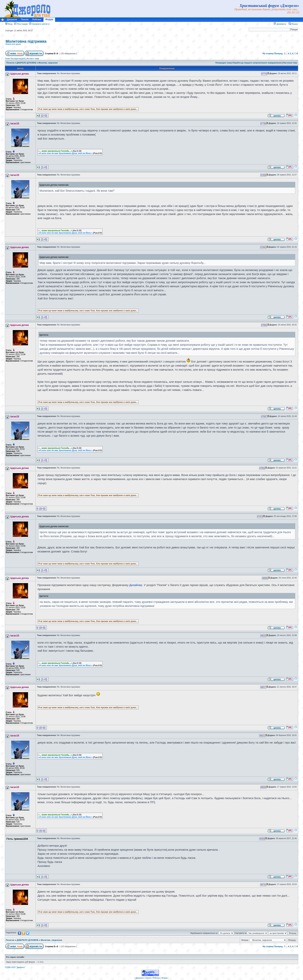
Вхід (9, 24)
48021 (262, 736)
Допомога (280, 24)
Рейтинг (37, 19)
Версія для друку (13, 44)
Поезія (25, 19)
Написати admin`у (41, 24)
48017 (263, 687)
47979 (260, 517)
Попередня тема (223, 63)
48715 (263, 885)
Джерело (12, 19)
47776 (264, 74)
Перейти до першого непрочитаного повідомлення (257, 63)
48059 (263, 787)
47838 (263, 175)
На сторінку (268, 54)
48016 (263, 636)
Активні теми (33, 58)
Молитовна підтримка (26, 41)
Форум (49, 19)
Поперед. (279, 54)
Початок (10, 63)
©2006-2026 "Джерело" (15, 967)
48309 (262, 839)
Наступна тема (290, 63)
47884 (264, 325)
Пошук (293, 24)
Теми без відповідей (15, 58)
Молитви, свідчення (48, 63)
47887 (264, 417)
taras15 (15, 123)
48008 (265, 578)
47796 (263, 124)
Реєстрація (21, 24)
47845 (263, 247)
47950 (262, 468)
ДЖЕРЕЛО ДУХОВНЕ (26, 63)
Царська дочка (20, 74)
